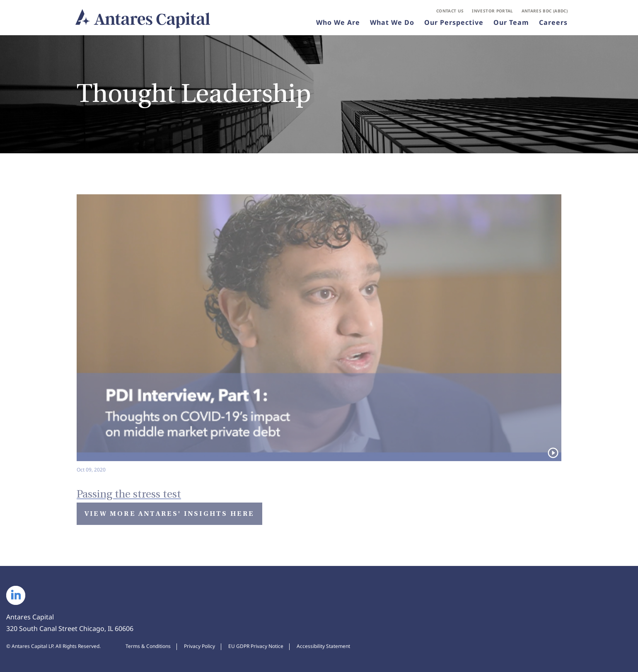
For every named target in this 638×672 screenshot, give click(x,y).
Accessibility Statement (323, 646)
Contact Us (450, 11)
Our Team (511, 22)
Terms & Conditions (148, 646)
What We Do (392, 22)
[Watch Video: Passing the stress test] (319, 488)
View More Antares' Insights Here (169, 514)
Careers (553, 22)
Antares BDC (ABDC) (545, 11)
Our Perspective (454, 22)
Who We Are (338, 22)
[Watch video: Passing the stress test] (319, 334)
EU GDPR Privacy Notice (256, 646)
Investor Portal (492, 11)
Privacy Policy (199, 646)
